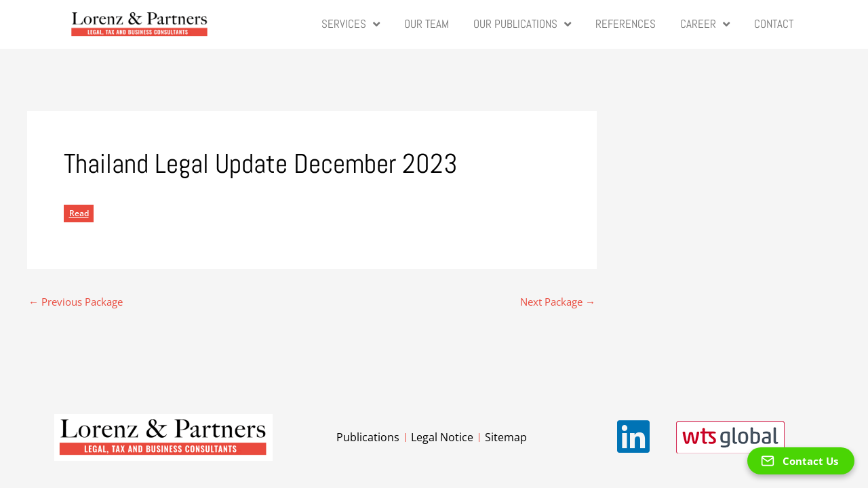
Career (705, 25)
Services (351, 25)
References (626, 24)
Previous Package (76, 297)
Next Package (558, 297)
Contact (774, 24)
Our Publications (522, 25)
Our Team (427, 24)
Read (79, 209)
